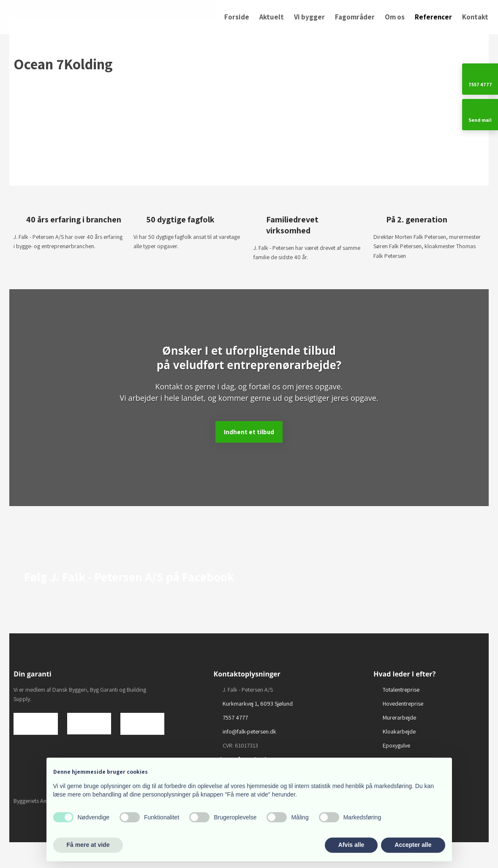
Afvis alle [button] (351, 845)
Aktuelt (272, 17)
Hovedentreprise (403, 704)
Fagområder (355, 17)
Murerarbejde (399, 717)
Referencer (433, 17)
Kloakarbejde (399, 731)
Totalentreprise (401, 690)
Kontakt (475, 17)
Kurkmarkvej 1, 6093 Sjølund (258, 704)
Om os (395, 17)
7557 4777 (235, 717)
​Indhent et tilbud (249, 432)
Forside (237, 17)
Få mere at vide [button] (88, 845)
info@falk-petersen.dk (249, 731)
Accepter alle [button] (413, 845)
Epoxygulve (396, 745)
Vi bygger (309, 17)
